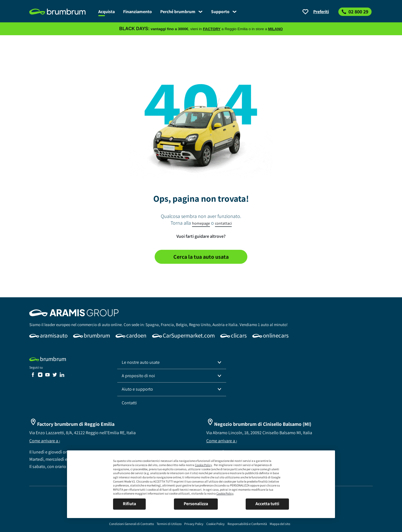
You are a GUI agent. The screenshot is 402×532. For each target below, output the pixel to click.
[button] (172, 362)
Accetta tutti (267, 504)
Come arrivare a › (45, 441)
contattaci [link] (223, 223)
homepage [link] (201, 223)
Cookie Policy (203, 465)
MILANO (275, 29)
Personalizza (196, 504)
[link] (62, 12)
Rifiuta (129, 504)
